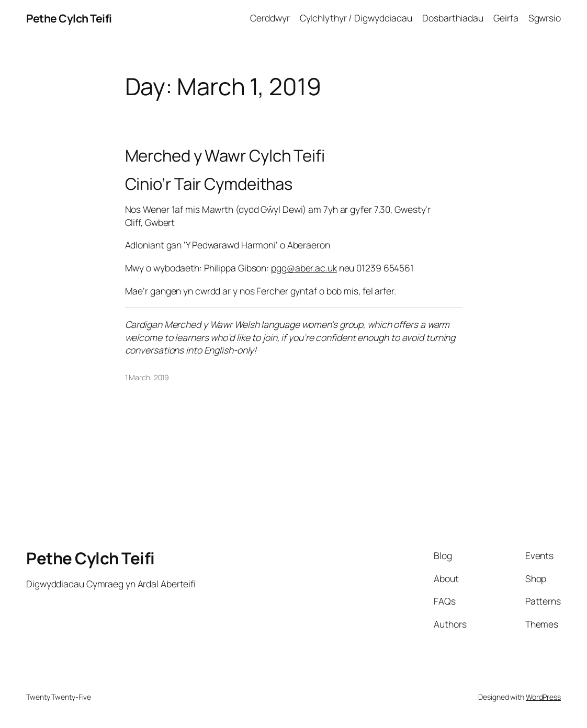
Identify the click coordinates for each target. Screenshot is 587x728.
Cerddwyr (270, 18)
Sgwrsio (545, 18)
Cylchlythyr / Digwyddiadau (356, 18)
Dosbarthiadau (453, 18)
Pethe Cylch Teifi (69, 18)
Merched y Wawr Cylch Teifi (225, 156)
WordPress (543, 697)
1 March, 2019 (147, 377)
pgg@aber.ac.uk (304, 268)
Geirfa (506, 18)
